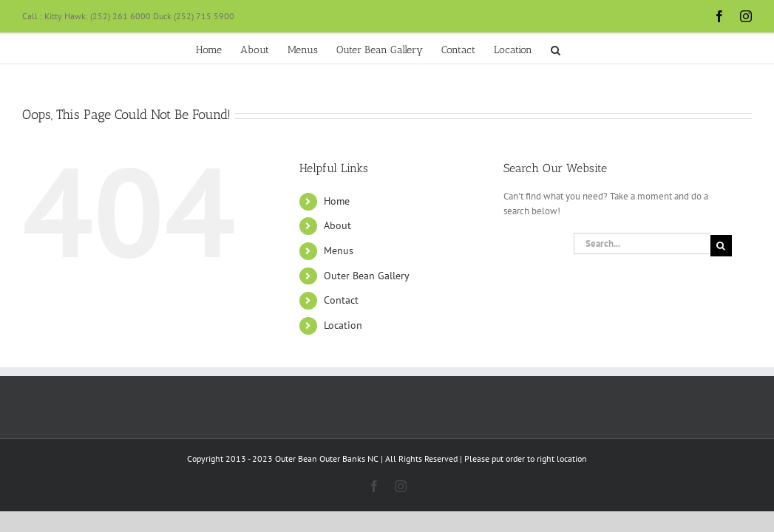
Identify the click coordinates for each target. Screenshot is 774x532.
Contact (341, 300)
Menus (339, 250)
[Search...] (642, 243)
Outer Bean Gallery (367, 276)
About (337, 225)
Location (343, 325)
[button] (662, 49)
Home (337, 201)
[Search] (721, 246)
